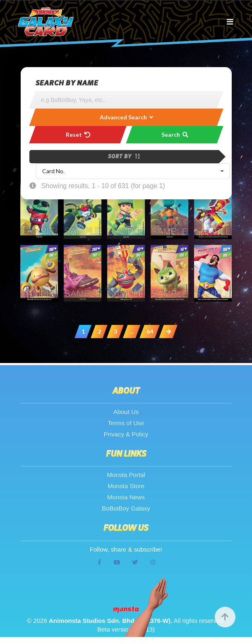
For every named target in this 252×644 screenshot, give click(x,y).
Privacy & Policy (126, 434)
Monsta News (126, 497)
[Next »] (168, 332)
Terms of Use (126, 423)
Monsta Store (126, 486)
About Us (126, 412)
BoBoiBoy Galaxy (126, 508)
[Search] (126, 100)
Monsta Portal (126, 475)
